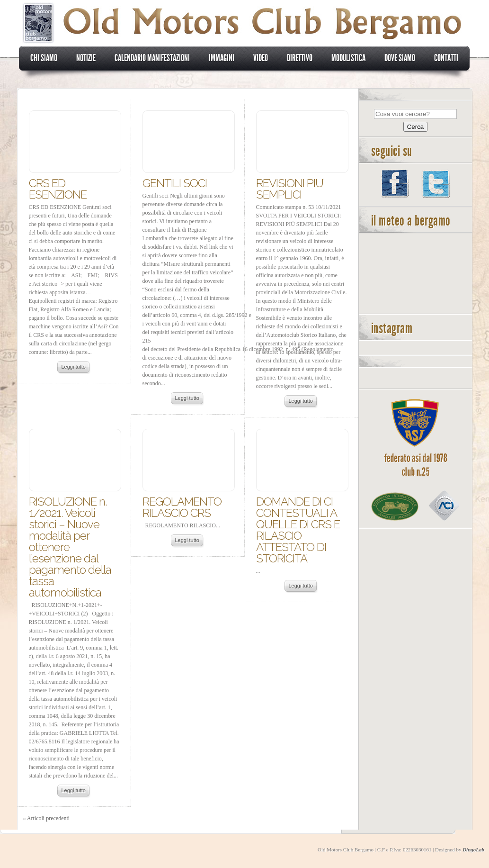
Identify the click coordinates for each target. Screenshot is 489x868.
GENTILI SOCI (175, 183)
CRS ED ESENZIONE (58, 189)
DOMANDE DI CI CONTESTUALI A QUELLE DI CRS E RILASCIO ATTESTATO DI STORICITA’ (298, 530)
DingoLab (473, 850)
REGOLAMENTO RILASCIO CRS (182, 507)
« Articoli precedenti (47, 818)
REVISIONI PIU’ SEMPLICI (290, 189)
